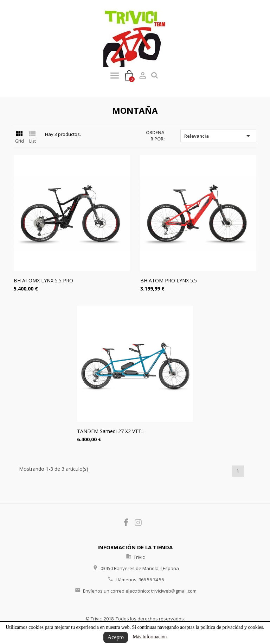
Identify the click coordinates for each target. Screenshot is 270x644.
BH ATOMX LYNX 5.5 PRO (43, 280)
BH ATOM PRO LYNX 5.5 (169, 280)
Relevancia (218, 136)
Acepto (116, 637)
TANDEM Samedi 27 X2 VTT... (111, 431)
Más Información (150, 637)
